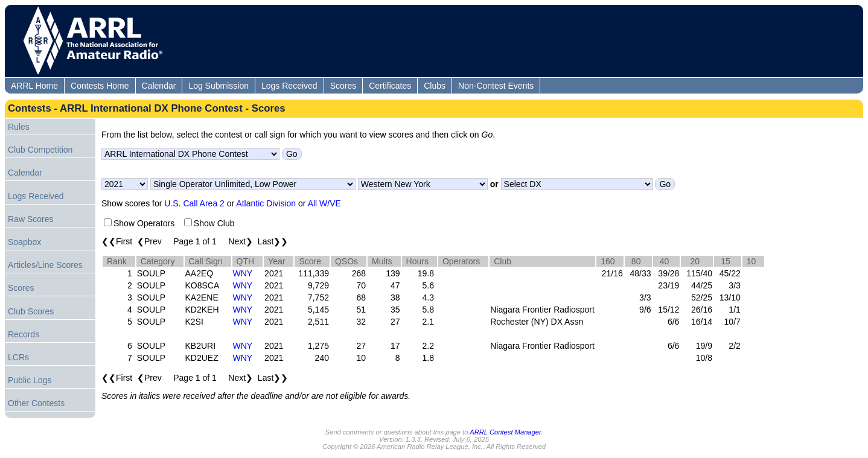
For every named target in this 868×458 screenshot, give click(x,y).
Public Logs (30, 380)
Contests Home (100, 86)
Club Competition (40, 150)
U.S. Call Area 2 (194, 203)
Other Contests (36, 403)
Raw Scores (30, 219)
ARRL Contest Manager (505, 432)
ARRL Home (34, 86)
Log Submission (219, 86)
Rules (19, 127)
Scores (343, 86)
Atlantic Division (266, 203)
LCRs (18, 357)
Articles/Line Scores (45, 265)
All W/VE (324, 203)
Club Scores (31, 311)
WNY (243, 273)
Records (24, 334)
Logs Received (289, 86)
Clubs (435, 86)
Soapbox (24, 242)
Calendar (159, 86)
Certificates (390, 86)
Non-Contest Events (496, 86)
